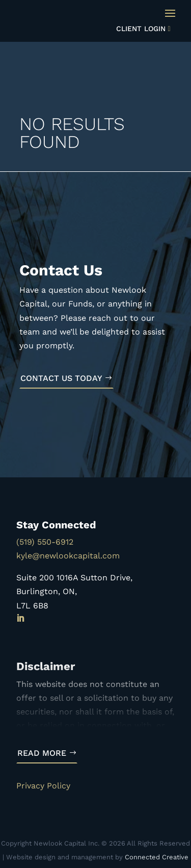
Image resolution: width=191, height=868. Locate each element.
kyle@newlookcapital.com (68, 556)
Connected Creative (157, 857)
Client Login (141, 29)
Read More (42, 753)
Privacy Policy (43, 786)
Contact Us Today (61, 378)
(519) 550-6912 (45, 542)
